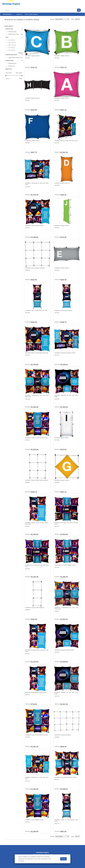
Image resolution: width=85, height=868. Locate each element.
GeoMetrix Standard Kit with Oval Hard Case (66, 396)
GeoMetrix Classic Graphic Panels (34, 226)
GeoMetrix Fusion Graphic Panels (34, 820)
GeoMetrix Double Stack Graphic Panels (36, 692)
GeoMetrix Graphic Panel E (62, 268)
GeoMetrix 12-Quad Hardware (63, 735)
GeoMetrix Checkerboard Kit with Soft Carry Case (66, 608)
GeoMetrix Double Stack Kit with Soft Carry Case (37, 651)
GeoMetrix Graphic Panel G (62, 480)
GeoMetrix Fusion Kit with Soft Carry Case (36, 735)
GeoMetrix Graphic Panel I (62, 438)
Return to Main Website (31, 14)
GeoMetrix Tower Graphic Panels (63, 310)
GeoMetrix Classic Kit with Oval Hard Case (37, 353)
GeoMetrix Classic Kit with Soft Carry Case (66, 141)
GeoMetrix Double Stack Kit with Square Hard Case (37, 523)
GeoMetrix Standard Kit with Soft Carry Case (66, 693)
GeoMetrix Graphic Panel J (62, 226)
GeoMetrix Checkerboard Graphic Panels (66, 777)
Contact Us (19, 14)
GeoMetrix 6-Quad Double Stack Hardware (37, 480)
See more (21, 53)
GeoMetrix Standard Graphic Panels (64, 650)
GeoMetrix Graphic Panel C (32, 56)
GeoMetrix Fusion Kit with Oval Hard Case (36, 438)
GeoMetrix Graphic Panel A (62, 98)
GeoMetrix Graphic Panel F (32, 141)
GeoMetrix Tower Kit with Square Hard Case (66, 821)
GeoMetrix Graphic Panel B (62, 56)
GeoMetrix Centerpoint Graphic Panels (65, 353)
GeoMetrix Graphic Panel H (32, 98)
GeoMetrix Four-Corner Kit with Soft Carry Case (37, 566)
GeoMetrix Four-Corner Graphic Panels (65, 565)
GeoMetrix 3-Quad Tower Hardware (35, 608)
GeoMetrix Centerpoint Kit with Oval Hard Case (37, 184)
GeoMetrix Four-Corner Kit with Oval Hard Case (66, 523)
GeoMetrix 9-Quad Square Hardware (35, 268)
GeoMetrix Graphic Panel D (62, 183)
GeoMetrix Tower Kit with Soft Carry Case (36, 310)
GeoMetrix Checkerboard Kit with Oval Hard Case (37, 396)
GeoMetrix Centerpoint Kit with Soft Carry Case (37, 778)
